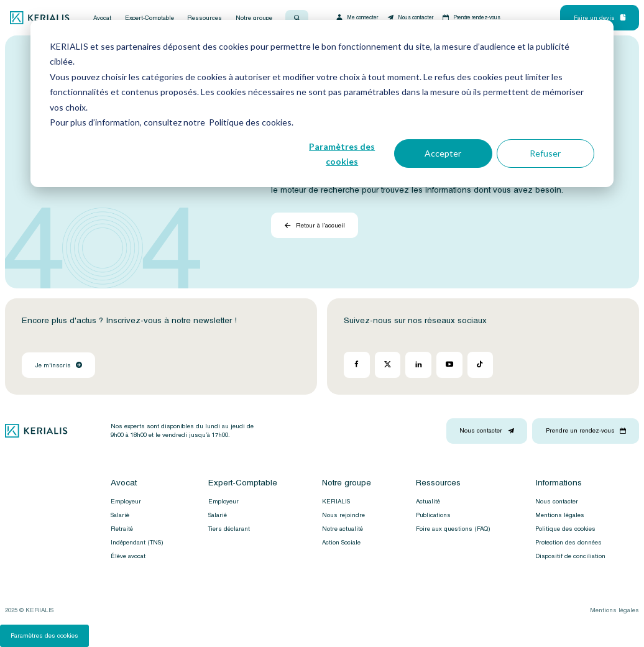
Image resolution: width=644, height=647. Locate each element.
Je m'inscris (59, 365)
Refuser (545, 153)
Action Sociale (341, 543)
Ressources (205, 18)
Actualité (428, 502)
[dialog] (322, 103)
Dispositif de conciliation (570, 556)
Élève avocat (128, 556)
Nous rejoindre (343, 515)
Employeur (126, 502)
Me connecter (356, 17)
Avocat (102, 18)
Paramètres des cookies (342, 154)
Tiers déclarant (229, 529)
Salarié (120, 515)
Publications (433, 515)
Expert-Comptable (149, 18)
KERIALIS (336, 502)
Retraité (122, 529)
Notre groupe (254, 18)
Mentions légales (560, 515)
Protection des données (568, 543)
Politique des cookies (565, 529)
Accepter (443, 153)
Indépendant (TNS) (137, 543)
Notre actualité (343, 529)
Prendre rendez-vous (471, 17)
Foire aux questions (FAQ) (453, 529)
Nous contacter (410, 17)
